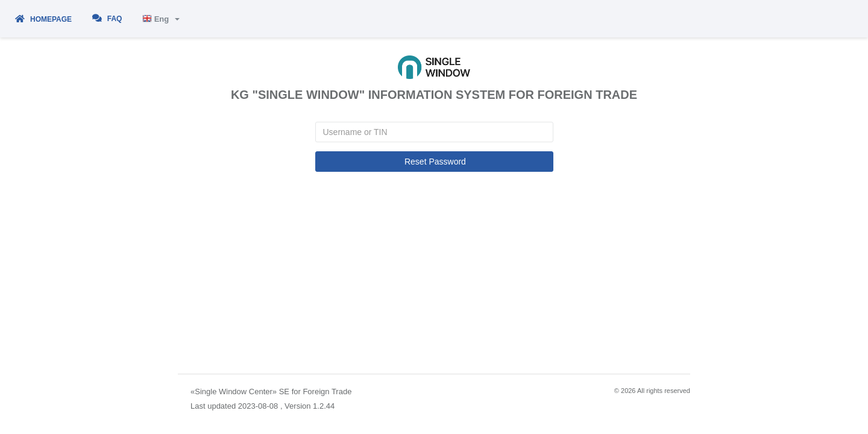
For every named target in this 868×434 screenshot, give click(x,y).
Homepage (43, 19)
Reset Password (434, 162)
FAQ (107, 18)
